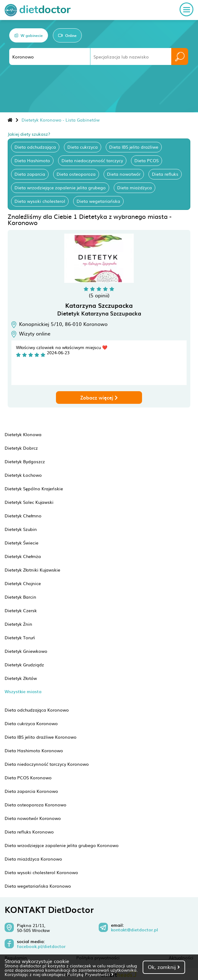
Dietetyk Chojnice (23, 583)
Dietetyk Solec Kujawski (29, 502)
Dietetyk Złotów (21, 678)
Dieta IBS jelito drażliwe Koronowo (41, 737)
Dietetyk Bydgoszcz (25, 461)
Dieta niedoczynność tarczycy (92, 160)
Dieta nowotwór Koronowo (33, 818)
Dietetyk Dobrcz (21, 448)
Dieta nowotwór (124, 174)
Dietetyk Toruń (20, 637)
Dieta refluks (165, 174)
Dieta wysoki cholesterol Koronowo (41, 872)
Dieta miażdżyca (135, 187)
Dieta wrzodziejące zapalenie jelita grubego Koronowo (62, 845)
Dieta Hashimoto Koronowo (34, 750)
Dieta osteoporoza (76, 174)
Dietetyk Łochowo (23, 475)
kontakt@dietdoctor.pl (135, 930)
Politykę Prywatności (90, 974)
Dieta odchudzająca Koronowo (37, 710)
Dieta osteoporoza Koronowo (36, 805)
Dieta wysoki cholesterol (40, 201)
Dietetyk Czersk (21, 610)
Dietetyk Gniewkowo (26, 651)
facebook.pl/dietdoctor (41, 946)
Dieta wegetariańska (98, 201)
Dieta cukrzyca (83, 147)
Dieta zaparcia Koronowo (31, 791)
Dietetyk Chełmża (23, 556)
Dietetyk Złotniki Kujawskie (32, 570)
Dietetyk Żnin (18, 624)
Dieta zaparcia (30, 174)
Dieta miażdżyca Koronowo (33, 859)
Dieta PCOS (147, 160)
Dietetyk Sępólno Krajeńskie (34, 488)
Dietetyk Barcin (20, 597)
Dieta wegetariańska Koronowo (38, 886)
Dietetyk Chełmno (23, 516)
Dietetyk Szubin (21, 529)
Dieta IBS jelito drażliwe (134, 147)
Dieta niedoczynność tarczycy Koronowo (47, 764)
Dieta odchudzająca (35, 147)
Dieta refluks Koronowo (29, 832)
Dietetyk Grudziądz (24, 665)
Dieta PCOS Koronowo (28, 777)
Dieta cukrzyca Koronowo (31, 723)
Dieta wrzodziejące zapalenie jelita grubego (60, 187)
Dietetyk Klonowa (23, 434)
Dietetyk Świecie (22, 543)
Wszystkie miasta (23, 691)
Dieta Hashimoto (32, 160)
